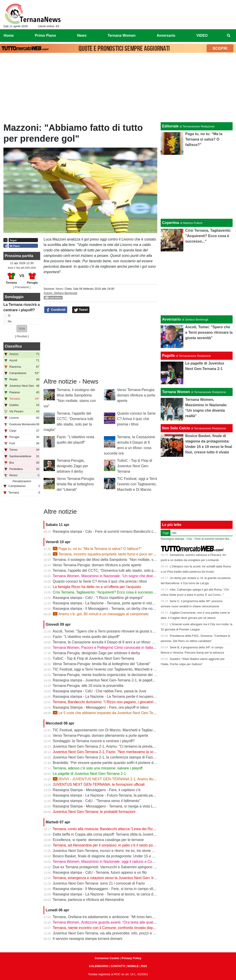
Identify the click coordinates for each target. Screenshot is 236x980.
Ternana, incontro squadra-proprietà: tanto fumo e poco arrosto (106, 554)
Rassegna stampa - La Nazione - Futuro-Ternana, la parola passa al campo (114, 795)
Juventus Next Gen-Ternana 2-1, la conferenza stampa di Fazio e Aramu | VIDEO (118, 757)
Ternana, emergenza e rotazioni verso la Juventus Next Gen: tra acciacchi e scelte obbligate (127, 878)
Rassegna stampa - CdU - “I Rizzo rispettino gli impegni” (98, 598)
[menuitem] (229, 36)
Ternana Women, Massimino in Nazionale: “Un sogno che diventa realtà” (111, 576)
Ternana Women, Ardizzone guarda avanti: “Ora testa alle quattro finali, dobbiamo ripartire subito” (131, 922)
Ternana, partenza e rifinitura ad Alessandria (88, 900)
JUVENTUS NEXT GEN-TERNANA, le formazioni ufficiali (99, 784)
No (10, 321)
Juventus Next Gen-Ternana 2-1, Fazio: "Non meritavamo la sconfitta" (109, 752)
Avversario (171, 319)
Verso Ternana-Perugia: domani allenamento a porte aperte (101, 736)
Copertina (171, 223)
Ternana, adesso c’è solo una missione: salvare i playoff (97, 768)
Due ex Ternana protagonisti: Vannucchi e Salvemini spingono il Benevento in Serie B (122, 867)
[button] (22, 329)
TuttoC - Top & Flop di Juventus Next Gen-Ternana (135, 466)
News (59, 289)
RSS (144, 966)
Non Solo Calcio (176, 428)
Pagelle (168, 356)
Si (9, 315)
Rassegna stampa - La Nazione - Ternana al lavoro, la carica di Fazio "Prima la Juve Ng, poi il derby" (134, 894)
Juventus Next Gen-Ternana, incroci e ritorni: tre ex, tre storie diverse (108, 851)
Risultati (22, 336)
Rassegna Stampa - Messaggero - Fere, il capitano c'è (97, 790)
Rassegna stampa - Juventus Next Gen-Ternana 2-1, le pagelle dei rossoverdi (115, 680)
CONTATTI (118, 966)
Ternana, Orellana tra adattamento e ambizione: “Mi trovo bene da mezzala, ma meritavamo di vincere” (135, 917)
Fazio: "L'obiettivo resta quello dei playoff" (86, 637)
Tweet (81, 310)
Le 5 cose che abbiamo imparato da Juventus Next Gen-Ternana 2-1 (111, 713)
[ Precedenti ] (22, 287)
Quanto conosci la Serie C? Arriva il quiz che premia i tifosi (136, 419)
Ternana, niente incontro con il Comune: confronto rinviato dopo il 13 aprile (112, 928)
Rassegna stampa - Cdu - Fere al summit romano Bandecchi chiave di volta (114, 531)
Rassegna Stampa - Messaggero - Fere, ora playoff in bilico (101, 707)
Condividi (56, 310)
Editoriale (170, 126)
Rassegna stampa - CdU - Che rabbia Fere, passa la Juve (100, 691)
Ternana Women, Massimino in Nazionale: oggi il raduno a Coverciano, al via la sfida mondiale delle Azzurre (140, 862)
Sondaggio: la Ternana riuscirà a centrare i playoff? (94, 741)
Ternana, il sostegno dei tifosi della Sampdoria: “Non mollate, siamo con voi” (114, 560)
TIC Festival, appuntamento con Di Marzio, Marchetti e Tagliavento (106, 730)
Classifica (13, 346)
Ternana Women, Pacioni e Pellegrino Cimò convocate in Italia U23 (107, 648)
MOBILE (133, 966)
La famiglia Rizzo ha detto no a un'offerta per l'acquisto (97, 587)
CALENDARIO (99, 966)
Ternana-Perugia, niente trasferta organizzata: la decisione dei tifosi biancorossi (117, 675)
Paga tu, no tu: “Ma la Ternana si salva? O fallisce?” (97, 549)
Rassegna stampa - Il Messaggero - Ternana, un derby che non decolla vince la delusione (125, 609)
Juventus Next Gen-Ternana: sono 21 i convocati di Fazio (99, 883)
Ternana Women (176, 392)
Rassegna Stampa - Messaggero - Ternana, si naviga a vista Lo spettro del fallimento (121, 806)
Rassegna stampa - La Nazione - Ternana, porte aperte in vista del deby (111, 603)
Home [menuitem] (9, 35)
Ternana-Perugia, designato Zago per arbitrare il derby (72, 466)
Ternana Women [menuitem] (122, 35)
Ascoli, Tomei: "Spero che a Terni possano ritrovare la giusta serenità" (109, 631)
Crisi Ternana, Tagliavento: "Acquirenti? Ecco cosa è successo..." (105, 592)
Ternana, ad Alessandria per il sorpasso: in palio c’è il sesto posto (105, 845)
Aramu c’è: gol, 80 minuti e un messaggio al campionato (101, 614)
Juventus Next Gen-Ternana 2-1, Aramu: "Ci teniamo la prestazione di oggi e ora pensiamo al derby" (133, 746)
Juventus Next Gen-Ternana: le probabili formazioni (94, 812)
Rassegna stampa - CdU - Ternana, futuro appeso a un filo (100, 872)
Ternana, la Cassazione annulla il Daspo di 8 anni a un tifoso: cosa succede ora (117, 642)
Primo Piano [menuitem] (45, 35)
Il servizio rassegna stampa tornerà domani (88, 939)
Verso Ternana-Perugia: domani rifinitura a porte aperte (136, 395)
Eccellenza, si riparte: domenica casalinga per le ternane (98, 840)
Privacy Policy (132, 958)
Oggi (166, 533)
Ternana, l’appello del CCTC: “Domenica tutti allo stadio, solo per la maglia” (113, 570)
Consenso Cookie (107, 958)
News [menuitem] (82, 35)
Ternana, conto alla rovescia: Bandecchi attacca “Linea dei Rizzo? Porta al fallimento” (121, 829)
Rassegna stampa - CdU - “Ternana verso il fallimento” (97, 801)
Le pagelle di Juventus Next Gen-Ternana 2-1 (89, 774)
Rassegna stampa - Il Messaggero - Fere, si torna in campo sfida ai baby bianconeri (120, 889)
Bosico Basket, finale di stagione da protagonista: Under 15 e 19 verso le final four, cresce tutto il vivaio (136, 856)
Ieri (174, 533)
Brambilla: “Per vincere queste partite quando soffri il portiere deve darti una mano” (119, 763)
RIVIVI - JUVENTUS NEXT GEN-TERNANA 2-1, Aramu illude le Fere (111, 779)
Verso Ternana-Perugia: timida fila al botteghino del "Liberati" (76, 484)
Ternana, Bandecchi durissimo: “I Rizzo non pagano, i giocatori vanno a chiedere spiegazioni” (128, 702)
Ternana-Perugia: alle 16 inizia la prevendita (88, 686)
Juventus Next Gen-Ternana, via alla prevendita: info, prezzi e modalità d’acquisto (118, 933)
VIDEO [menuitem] (202, 35)
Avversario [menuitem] (166, 35)
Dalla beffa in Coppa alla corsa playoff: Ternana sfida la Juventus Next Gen (113, 834)
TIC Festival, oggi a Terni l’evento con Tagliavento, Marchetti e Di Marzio (137, 484)
